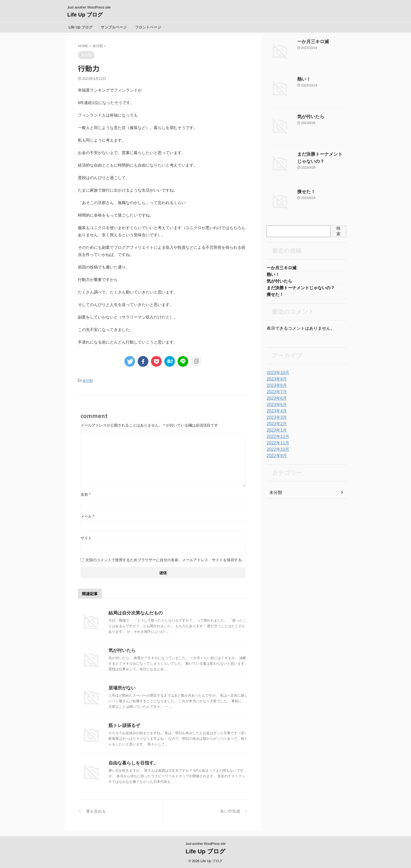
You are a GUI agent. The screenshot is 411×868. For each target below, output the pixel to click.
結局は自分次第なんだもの (134, 612)
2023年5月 (276, 407)
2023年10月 (277, 375)
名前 (85, 494)
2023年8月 (276, 388)
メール (87, 515)
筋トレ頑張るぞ (123, 725)
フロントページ (148, 27)
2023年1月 (276, 433)
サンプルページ (114, 27)
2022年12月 (277, 439)
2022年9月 (276, 458)
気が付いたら (121, 650)
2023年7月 (276, 395)
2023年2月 (276, 427)
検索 (338, 231)
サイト (86, 537)
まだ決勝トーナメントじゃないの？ (301, 290)
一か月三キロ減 (310, 42)
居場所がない (121, 687)
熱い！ (303, 79)
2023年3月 (276, 420)
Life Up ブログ (85, 15)
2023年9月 (276, 382)
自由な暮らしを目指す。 (132, 762)
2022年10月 (277, 452)
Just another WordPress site (206, 843)
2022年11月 (277, 446)
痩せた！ (305, 192)
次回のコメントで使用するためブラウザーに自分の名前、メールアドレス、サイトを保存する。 (165, 559)
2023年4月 (276, 414)
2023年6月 (276, 401)
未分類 (88, 380)
